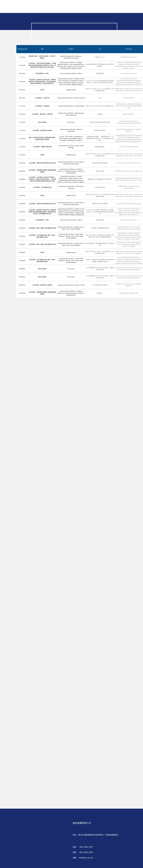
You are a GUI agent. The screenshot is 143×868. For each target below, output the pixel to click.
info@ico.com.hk (86, 858)
